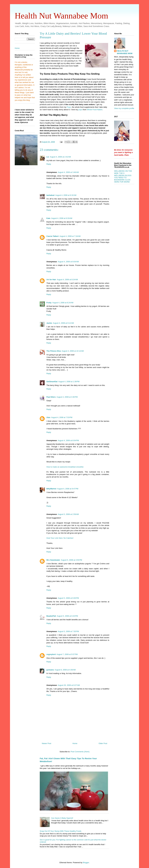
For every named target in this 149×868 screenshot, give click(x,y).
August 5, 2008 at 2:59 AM (68, 514)
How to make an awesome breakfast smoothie (65, 467)
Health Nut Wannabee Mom (61, 16)
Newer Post (46, 743)
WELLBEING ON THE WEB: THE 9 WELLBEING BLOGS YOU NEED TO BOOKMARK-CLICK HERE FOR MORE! (123, 176)
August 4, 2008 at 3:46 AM (68, 172)
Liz (48, 157)
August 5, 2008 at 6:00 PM (68, 598)
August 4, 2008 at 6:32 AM (66, 195)
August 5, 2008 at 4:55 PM (71, 560)
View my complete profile (124, 108)
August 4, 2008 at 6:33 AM (62, 218)
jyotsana (50, 670)
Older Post (103, 743)
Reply (49, 164)
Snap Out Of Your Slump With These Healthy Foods (61, 831)
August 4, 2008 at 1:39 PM (69, 382)
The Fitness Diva (54, 351)
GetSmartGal (52, 382)
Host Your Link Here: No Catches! (60, 538)
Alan (48, 417)
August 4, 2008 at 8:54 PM (68, 440)
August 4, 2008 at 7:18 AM (70, 236)
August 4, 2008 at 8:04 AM (68, 262)
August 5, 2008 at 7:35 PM (68, 631)
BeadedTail (51, 616)
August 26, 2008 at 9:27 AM (69, 685)
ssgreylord (51, 654)
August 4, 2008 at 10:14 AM (73, 351)
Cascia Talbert (53, 236)
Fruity (49, 303)
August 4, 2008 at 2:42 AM (60, 157)
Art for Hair (51, 280)
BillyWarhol (51, 489)
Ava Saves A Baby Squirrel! (62, 818)
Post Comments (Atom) (80, 752)
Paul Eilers (51, 397)
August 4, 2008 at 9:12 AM (63, 323)
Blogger (86, 863)
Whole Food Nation (95, 110)
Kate (48, 218)
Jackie (49, 323)
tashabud (50, 195)
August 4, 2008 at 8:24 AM (67, 280)
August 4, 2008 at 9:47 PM (68, 489)
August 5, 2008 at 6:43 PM (67, 616)
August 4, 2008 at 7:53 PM (62, 417)
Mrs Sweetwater (53, 560)
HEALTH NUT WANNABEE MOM (125, 52)
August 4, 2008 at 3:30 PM (67, 397)
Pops (69, 107)
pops (80, 110)
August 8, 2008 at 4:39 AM (65, 670)
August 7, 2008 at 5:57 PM (67, 654)
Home (75, 743)
